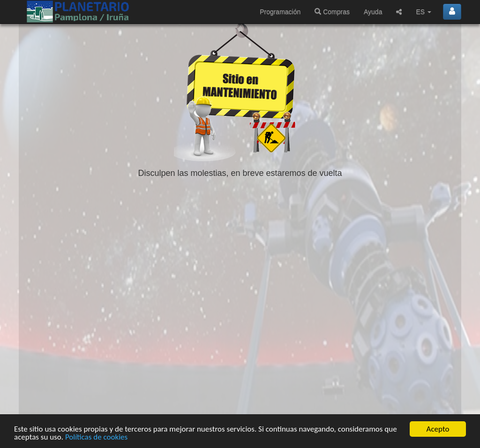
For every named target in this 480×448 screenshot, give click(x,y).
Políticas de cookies (96, 437)
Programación (280, 12)
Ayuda (373, 12)
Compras (332, 12)
